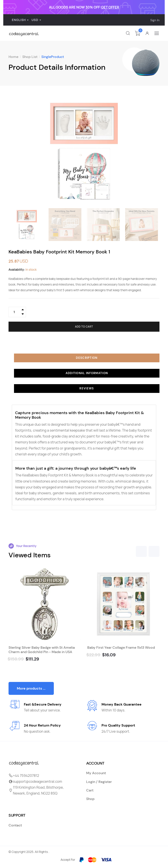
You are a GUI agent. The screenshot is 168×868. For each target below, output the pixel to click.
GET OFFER (110, 7)
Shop (90, 799)
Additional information (87, 373)
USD (35, 20)
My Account (96, 773)
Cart (90, 790)
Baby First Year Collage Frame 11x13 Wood (121, 648)
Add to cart (84, 327)
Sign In (155, 20)
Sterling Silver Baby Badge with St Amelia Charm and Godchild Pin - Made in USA (42, 650)
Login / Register (99, 782)
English (18, 20)
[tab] (84, 358)
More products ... (31, 688)
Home (13, 57)
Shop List (30, 57)
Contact (15, 825)
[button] (154, 151)
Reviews (87, 388)
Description (87, 358)
